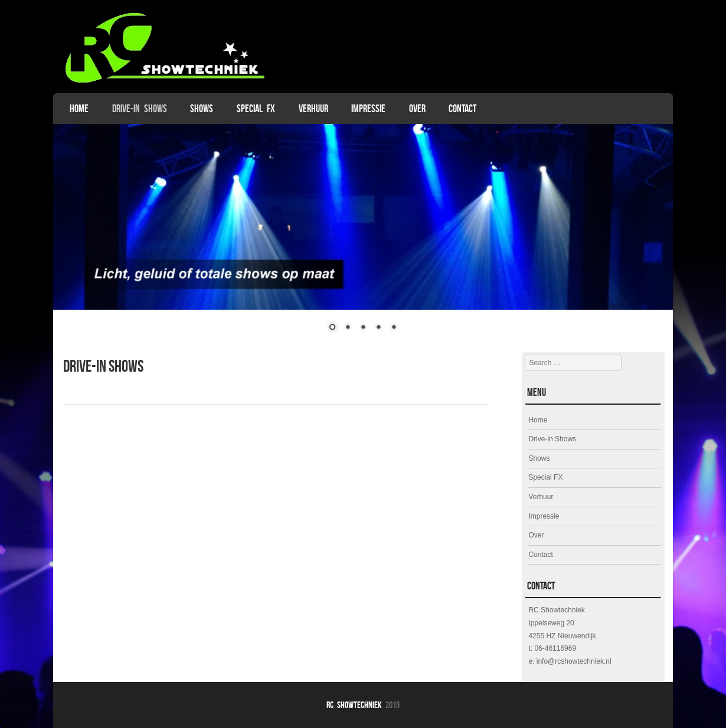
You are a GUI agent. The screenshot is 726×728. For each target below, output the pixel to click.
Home (79, 109)
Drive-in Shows (140, 109)
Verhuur (313, 109)
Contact (462, 109)
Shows (202, 109)
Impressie (368, 109)
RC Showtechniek (354, 705)
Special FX (256, 109)
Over (417, 109)
